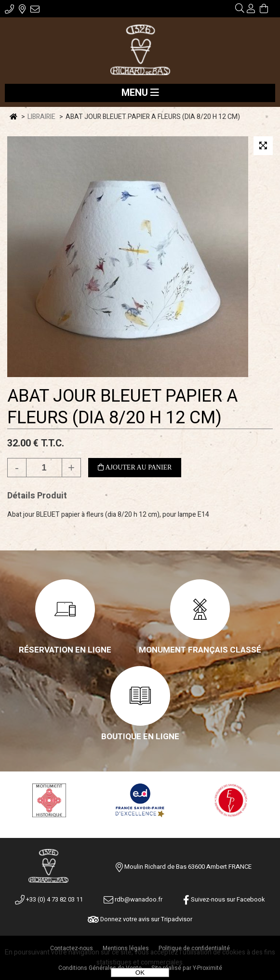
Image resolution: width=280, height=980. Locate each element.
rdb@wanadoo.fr (133, 899)
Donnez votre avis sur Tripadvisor (140, 919)
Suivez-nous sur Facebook (224, 899)
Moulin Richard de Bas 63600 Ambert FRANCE (188, 867)
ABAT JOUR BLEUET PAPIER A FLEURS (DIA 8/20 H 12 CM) (122, 407)
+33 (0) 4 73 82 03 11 (49, 899)
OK (140, 973)
